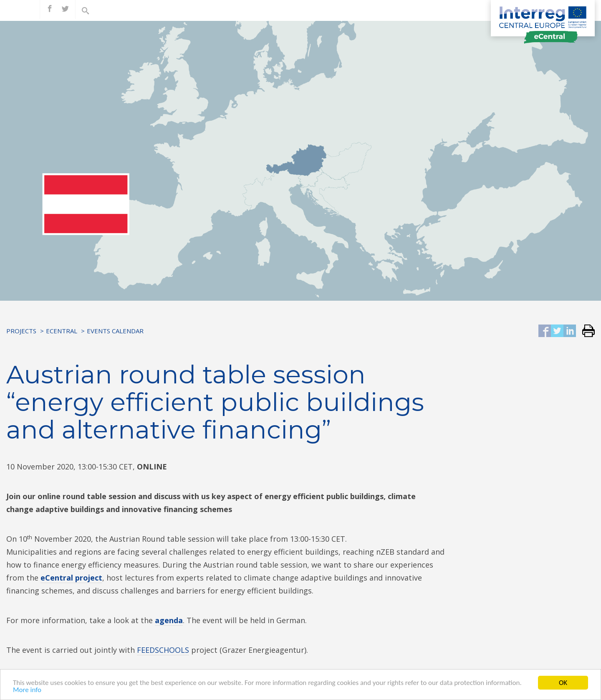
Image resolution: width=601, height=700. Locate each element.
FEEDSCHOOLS (163, 650)
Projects (21, 331)
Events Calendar (115, 331)
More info (27, 691)
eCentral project (71, 578)
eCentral (62, 331)
